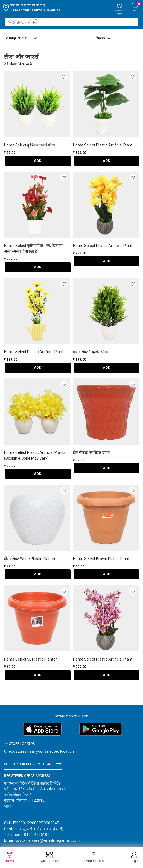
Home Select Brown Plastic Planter (103, 559)
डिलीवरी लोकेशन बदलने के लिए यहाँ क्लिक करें (39, 10)
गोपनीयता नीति (84, 846)
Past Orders (94, 857)
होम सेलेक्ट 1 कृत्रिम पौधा (91, 352)
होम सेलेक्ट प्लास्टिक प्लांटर (91, 452)
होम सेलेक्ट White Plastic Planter (30, 559)
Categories (50, 857)
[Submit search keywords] (10, 22)
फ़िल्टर (102, 38)
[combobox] (71, 22)
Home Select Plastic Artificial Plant (103, 145)
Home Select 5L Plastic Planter (30, 659)
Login (134, 857)
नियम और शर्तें (112, 846)
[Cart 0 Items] (135, 8)
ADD (38, 161)
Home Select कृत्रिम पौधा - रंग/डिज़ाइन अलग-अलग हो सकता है (33, 248)
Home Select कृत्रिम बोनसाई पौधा (30, 145)
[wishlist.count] (120, 9)
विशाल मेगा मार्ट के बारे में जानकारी (43, 846)
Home (10, 857)
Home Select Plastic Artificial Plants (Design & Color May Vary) (35, 455)
